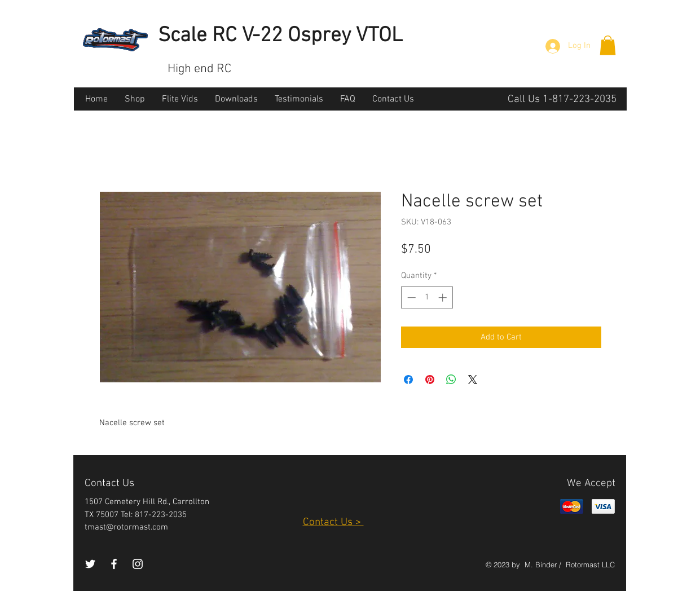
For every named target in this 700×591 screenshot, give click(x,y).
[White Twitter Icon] (90, 564)
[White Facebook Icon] (114, 564)
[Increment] (444, 297)
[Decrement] (410, 297)
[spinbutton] (427, 297)
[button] (608, 45)
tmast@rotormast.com (126, 527)
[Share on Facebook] (408, 380)
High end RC (199, 69)
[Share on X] (473, 380)
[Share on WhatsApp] (451, 380)
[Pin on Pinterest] (430, 380)
